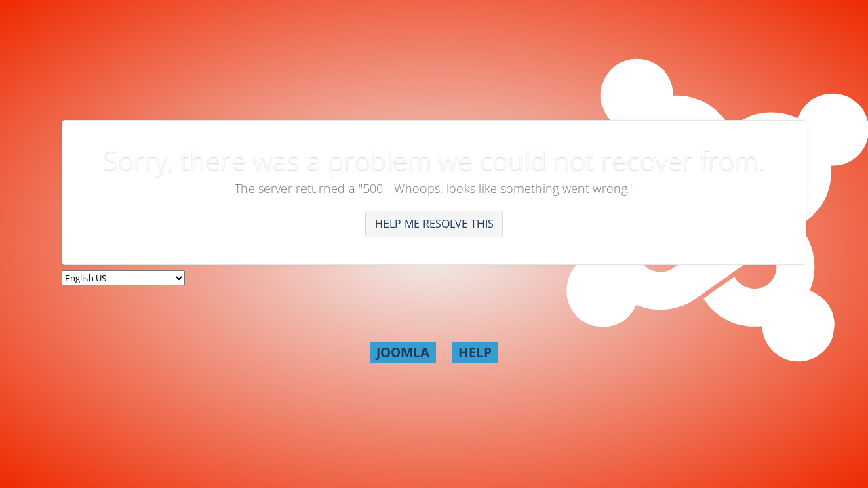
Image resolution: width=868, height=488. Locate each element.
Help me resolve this (434, 224)
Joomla (403, 352)
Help (475, 352)
